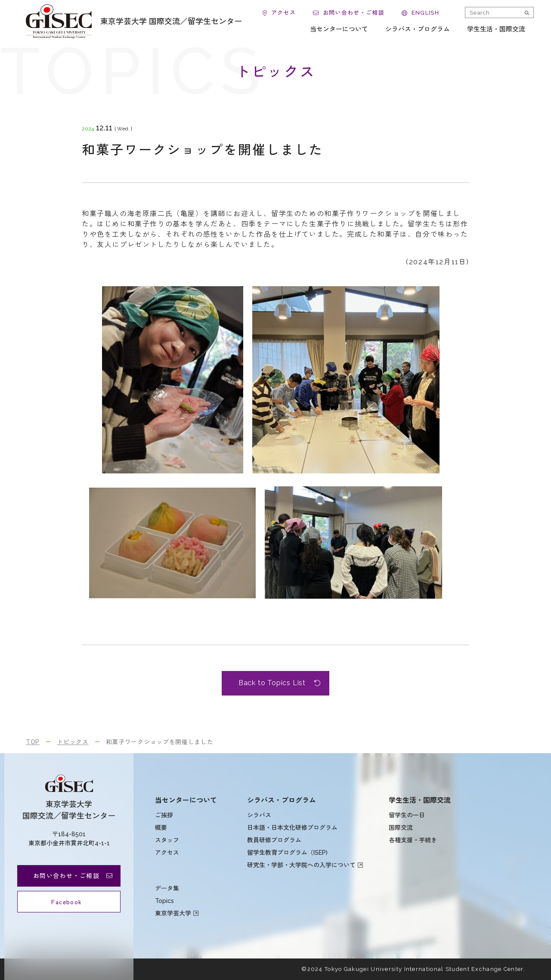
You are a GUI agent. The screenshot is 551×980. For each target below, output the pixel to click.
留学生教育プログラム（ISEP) (287, 853)
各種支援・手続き (413, 840)
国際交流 (401, 828)
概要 (161, 828)
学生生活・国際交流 (420, 800)
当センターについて (186, 800)
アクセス (167, 853)
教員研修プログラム (274, 840)
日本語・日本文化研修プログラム (292, 828)
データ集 (167, 888)
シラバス (259, 815)
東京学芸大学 (173, 913)
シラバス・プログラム (282, 800)
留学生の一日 (407, 815)
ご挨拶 (164, 815)
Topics (164, 901)
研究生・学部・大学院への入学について (301, 865)
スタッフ (167, 840)
